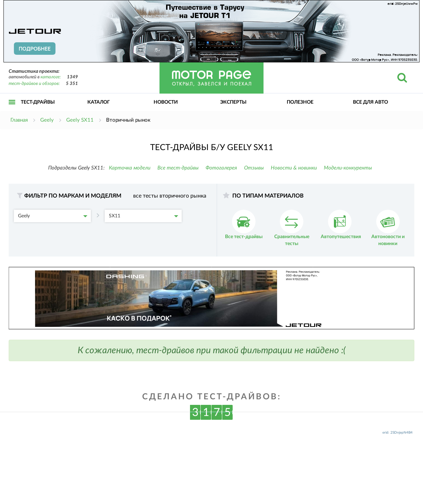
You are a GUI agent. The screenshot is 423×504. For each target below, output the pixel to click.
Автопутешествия (341, 224)
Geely (53, 216)
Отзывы (254, 168)
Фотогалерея (221, 168)
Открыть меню (12, 110)
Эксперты (233, 102)
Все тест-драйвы (178, 168)
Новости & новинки (294, 168)
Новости (166, 102)
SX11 (144, 216)
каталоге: (51, 77)
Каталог (99, 102)
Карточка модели (130, 168)
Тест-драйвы (38, 102)
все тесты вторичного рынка (170, 196)
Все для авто (370, 102)
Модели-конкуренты (348, 168)
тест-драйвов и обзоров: (34, 84)
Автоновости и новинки (388, 228)
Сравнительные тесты (292, 228)
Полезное (300, 102)
